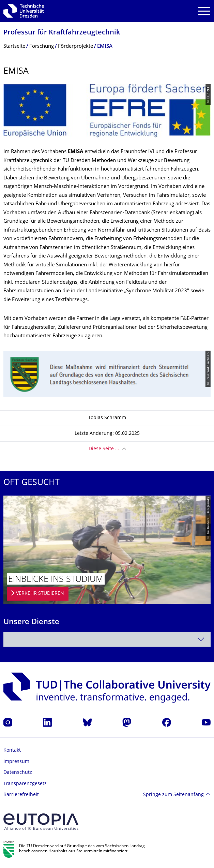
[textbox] (107, 639)
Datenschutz (18, 773)
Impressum (16, 762)
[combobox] (107, 639)
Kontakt (12, 751)
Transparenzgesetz (25, 784)
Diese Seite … (104, 449)
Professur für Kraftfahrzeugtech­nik (62, 33)
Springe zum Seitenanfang (173, 795)
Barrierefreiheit (21, 795)
